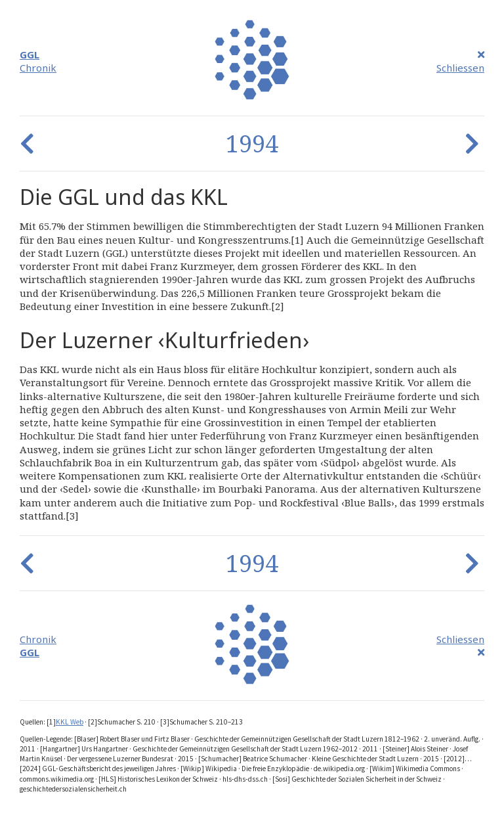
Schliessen (460, 68)
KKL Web (70, 722)
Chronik (38, 68)
